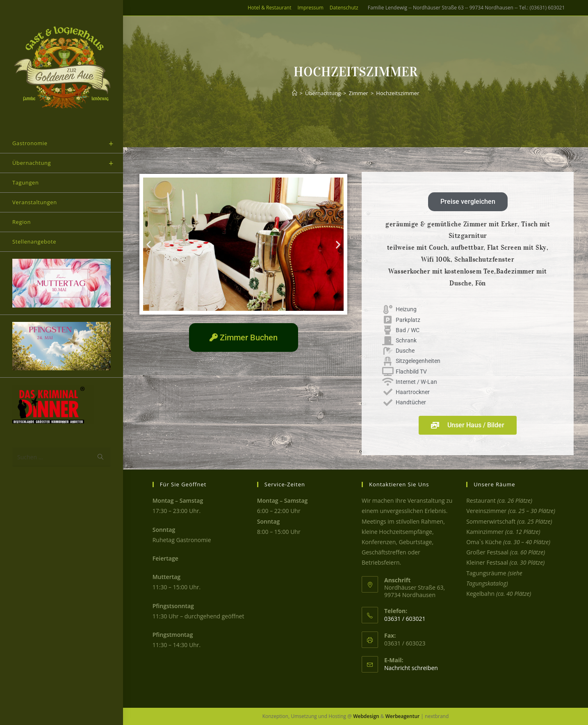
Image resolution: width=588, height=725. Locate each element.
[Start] (295, 93)
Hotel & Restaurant (269, 8)
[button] (149, 244)
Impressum (310, 8)
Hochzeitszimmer (398, 93)
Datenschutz (344, 8)
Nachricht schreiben (411, 668)
